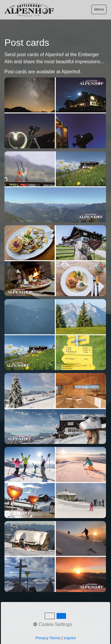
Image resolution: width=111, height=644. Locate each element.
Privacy (63, 622)
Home (10, 622)
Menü (99, 9)
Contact (27, 622)
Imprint (45, 622)
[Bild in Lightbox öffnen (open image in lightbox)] (55, 113)
